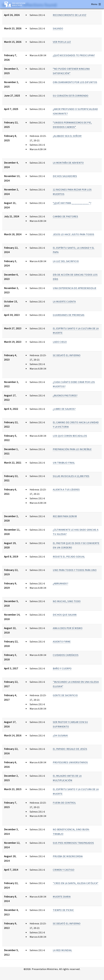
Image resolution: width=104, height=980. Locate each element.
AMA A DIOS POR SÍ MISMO (68, 628)
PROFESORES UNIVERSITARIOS (70, 762)
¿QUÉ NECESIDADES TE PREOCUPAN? (74, 55)
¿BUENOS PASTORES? (65, 395)
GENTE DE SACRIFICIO (65, 695)
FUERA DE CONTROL (64, 803)
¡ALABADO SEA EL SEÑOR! (67, 136)
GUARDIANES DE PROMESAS (69, 315)
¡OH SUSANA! (60, 735)
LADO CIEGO (60, 342)
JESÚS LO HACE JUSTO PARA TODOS (73, 234)
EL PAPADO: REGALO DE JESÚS (70, 749)
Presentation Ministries (19, 4)
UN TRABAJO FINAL (64, 463)
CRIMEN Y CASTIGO (64, 870)
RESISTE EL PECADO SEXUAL (69, 557)
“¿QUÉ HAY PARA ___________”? (72, 203)
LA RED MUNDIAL (62, 950)
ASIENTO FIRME (62, 642)
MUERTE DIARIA (62, 897)
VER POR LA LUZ (62, 42)
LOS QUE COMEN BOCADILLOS (70, 436)
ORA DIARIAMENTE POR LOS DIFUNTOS (75, 82)
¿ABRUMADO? (60, 583)
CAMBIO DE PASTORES (65, 216)
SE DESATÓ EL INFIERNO (67, 355)
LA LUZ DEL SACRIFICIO (66, 261)
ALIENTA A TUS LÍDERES (66, 490)
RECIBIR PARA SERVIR (65, 516)
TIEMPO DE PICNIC (63, 910)
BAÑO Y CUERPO (62, 668)
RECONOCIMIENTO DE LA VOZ (70, 15)
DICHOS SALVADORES (65, 176)
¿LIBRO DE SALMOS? (64, 409)
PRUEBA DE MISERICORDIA (68, 856)
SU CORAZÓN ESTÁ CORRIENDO (71, 96)
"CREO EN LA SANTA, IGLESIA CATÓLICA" (76, 883)
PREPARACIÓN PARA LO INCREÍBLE (72, 449)
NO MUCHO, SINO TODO (67, 601)
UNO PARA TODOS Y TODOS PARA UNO (75, 570)
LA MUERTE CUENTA (64, 302)
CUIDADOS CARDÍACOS (66, 655)
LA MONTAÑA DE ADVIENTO (68, 163)
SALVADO (58, 28)
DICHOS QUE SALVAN (65, 615)
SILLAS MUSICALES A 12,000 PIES (71, 476)
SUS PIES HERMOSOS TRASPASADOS (73, 843)
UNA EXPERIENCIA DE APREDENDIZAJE (75, 288)
